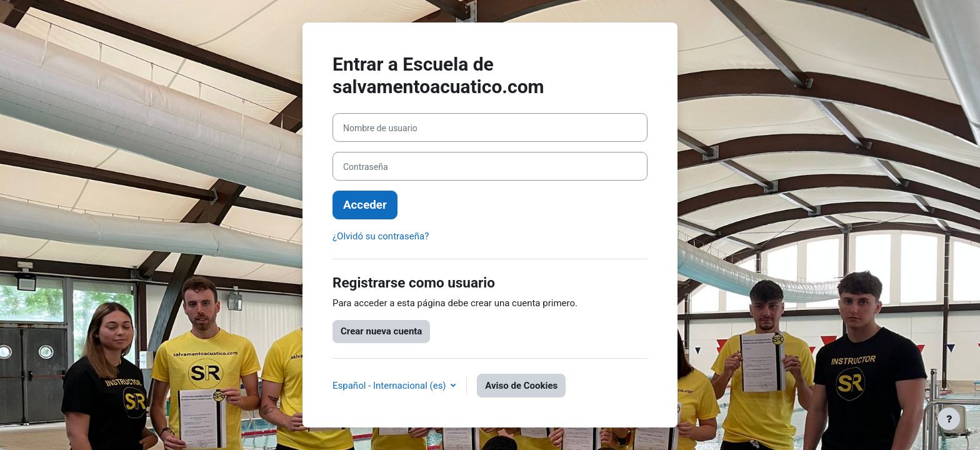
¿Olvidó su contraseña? (381, 236)
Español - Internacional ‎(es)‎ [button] (390, 386)
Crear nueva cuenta (381, 331)
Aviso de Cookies (521, 386)
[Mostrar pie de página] (949, 419)
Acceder (365, 205)
